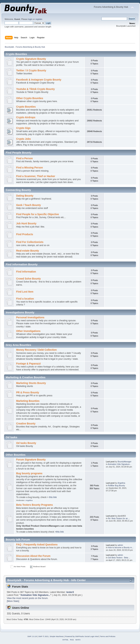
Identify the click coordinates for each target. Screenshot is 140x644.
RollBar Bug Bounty (116, 485)
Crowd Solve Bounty (28, 279)
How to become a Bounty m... (121, 547)
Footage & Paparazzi (28, 364)
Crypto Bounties (26, 107)
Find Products (25, 234)
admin (120, 545)
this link (53, 497)
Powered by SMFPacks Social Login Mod (82, 636)
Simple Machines (57, 636)
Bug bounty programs (29, 473)
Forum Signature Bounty (31, 460)
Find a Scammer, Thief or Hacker (36, 176)
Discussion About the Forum (33, 556)
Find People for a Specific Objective (37, 214)
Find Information (26, 272)
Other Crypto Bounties (30, 98)
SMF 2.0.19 (32, 636)
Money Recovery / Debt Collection (36, 350)
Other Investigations (28, 331)
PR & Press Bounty (28, 393)
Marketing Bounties (28, 401)
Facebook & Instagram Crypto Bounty (39, 80)
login (30, 19)
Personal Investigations (30, 317)
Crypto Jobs (23, 139)
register (39, 19)
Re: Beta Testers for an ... (119, 518)
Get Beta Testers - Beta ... (119, 558)
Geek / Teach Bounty (28, 205)
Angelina (29, 500)
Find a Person (24, 158)
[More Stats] (13, 601)
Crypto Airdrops (26, 117)
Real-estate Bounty (27, 251)
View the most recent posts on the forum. (27, 598)
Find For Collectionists (30, 242)
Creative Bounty (26, 424)
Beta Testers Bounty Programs (34, 505)
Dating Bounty (25, 196)
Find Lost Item (25, 292)
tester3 (70, 592)
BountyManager (125, 462)
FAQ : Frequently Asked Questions (37, 545)
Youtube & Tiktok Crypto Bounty (35, 89)
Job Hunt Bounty (26, 224)
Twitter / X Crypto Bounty (31, 71)
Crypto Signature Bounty (31, 59)
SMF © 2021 (43, 636)
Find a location (25, 299)
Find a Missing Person (30, 168)
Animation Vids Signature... (120, 464)
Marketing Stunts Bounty (31, 383)
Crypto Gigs (23, 128)
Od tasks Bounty (26, 443)
